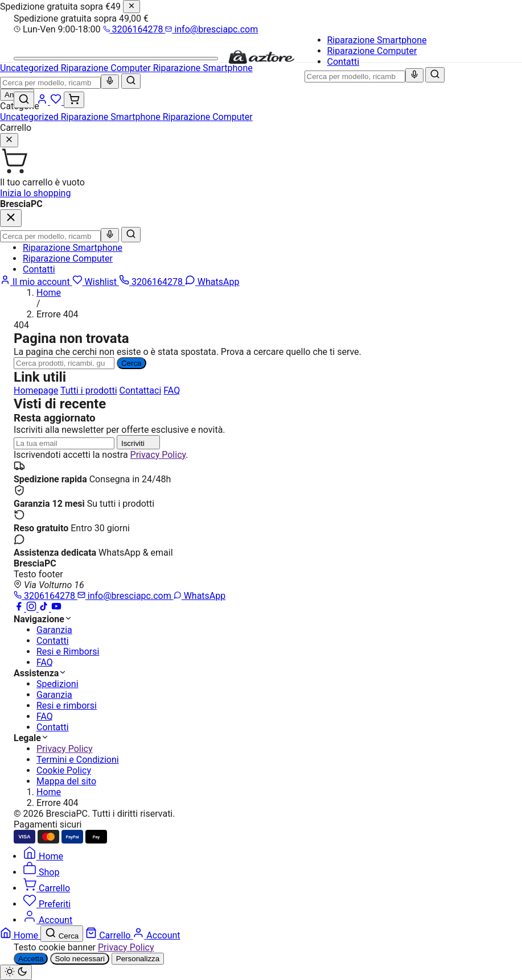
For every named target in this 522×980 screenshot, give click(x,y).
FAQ (172, 390)
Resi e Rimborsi (68, 652)
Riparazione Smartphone (377, 40)
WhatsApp (200, 596)
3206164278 (134, 29)
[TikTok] (45, 608)
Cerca (131, 363)
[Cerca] (435, 75)
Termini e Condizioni (78, 760)
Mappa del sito (66, 781)
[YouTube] (56, 608)
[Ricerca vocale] (414, 75)
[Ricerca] (64, 363)
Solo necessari (79, 959)
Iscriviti (138, 442)
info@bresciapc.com (211, 29)
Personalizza (138, 959)
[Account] (43, 102)
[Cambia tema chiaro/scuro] (16, 972)
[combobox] (355, 77)
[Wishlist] (57, 102)
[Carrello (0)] (74, 100)
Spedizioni (57, 684)
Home (49, 293)
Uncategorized (30, 117)
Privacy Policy (158, 455)
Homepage (36, 390)
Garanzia (54, 630)
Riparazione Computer (372, 51)
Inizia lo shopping (35, 193)
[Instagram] (32, 608)
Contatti (344, 62)
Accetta (31, 959)
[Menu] (116, 59)
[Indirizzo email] (64, 443)
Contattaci (141, 390)
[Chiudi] (131, 7)
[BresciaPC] (261, 62)
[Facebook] (20, 608)
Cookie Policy (64, 770)
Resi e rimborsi (67, 706)
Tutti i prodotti (89, 390)
